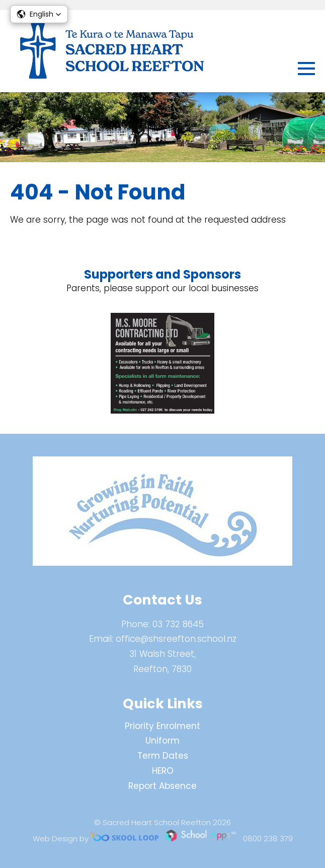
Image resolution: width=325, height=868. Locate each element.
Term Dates (163, 756)
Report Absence (162, 786)
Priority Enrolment (162, 726)
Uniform (162, 741)
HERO (163, 771)
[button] (39, 14)
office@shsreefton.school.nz (176, 639)
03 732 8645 (178, 624)
